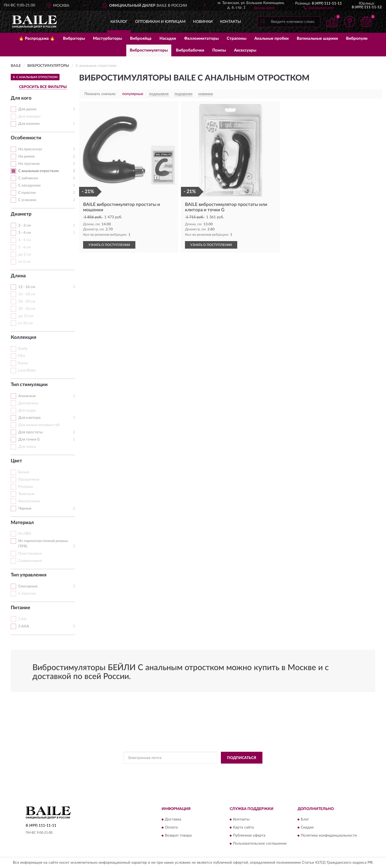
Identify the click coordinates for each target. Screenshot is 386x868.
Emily (23, 349)
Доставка (173, 819)
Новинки (203, 22)
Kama (23, 363)
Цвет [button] (16, 461)
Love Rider (27, 371)
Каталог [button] (119, 22)
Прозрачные (29, 480)
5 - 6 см (25, 247)
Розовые (26, 487)
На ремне (26, 157)
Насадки (168, 39)
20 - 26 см (27, 309)
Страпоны (237, 39)
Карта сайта (243, 827)
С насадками (29, 186)
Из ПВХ (25, 534)
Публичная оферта (249, 836)
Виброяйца (141, 39)
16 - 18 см (27, 294)
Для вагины (28, 403)
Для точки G (29, 440)
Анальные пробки (272, 39)
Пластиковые (30, 554)
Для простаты (30, 432)
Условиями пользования (242, 770)
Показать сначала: (100, 94)
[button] (319, 7)
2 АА (22, 619)
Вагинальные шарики (317, 39)
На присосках (30, 149)
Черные (25, 509)
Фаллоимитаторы (201, 39)
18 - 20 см (27, 302)
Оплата (171, 827)
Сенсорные (28, 586)
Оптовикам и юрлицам (160, 22)
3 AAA (24, 626)
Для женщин (29, 117)
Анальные (27, 396)
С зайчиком (28, 178)
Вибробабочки (190, 50)
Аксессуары (245, 50)
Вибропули (357, 39)
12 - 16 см (27, 287)
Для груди (27, 411)
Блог (305, 819)
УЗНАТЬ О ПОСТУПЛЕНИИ (109, 245)
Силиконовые (30, 561)
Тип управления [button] (29, 575)
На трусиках (29, 164)
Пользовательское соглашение (260, 844)
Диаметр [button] (21, 214)
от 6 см (24, 262)
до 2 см (25, 255)
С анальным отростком (38, 171)
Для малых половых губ (39, 425)
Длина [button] (18, 276)
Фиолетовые (29, 501)
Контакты (231, 22)
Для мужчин (29, 124)
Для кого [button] (21, 98)
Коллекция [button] (23, 337)
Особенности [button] (26, 138)
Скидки (307, 827)
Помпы (219, 50)
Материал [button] (22, 523)
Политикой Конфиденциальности (195, 770)
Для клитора (29, 418)
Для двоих (27, 109)
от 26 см (25, 323)
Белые (24, 472)
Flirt (22, 356)
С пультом (27, 193)
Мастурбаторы (107, 39)
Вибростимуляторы (149, 50)
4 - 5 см (25, 240)
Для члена (27, 447)
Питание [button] (21, 608)
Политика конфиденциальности (329, 836)
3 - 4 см (25, 233)
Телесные (26, 494)
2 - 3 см (25, 226)
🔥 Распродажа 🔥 (37, 39)
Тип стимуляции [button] (29, 385)
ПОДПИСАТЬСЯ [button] (242, 758)
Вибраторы (74, 39)
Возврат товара (178, 836)
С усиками (27, 200)
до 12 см (26, 316)
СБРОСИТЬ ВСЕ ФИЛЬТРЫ (43, 87)
